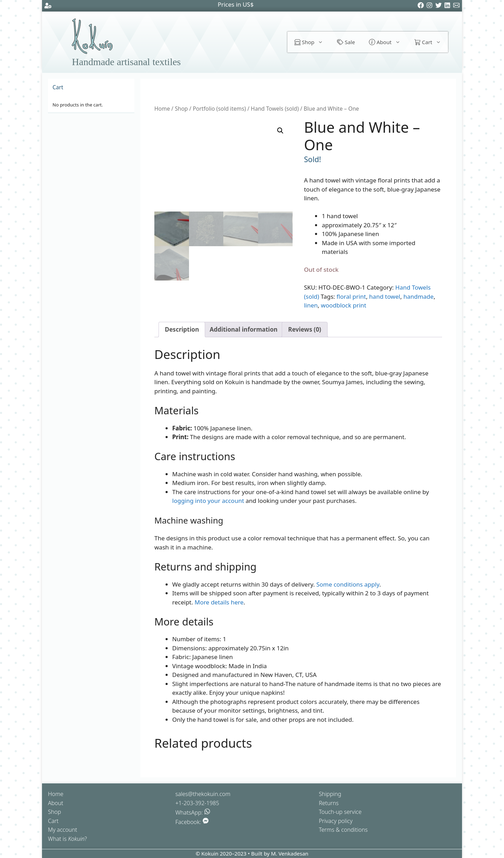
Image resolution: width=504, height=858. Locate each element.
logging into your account (208, 501)
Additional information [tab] (244, 329)
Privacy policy (336, 821)
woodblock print (344, 305)
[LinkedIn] (449, 6)
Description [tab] (182, 329)
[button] (280, 131)
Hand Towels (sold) (275, 109)
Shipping (330, 794)
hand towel (385, 296)
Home (162, 109)
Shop (312, 42)
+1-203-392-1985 (197, 803)
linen (311, 305)
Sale (346, 42)
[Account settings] (48, 7)
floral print (351, 296)
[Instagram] (431, 6)
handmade (418, 296)
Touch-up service (340, 812)
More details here (219, 602)
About (388, 42)
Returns (329, 803)
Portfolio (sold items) (219, 109)
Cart (431, 42)
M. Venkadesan (290, 853)
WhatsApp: (193, 812)
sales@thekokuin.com (203, 794)
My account (62, 830)
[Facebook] (422, 6)
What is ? (67, 839)
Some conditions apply (348, 584)
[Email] (458, 6)
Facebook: (192, 822)
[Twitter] (440, 6)
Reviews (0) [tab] (304, 329)
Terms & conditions (343, 830)
